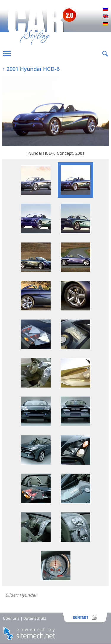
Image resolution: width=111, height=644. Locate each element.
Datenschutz (35, 618)
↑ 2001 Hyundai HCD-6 (31, 69)
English (105, 17)
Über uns (11, 618)
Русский (105, 9)
